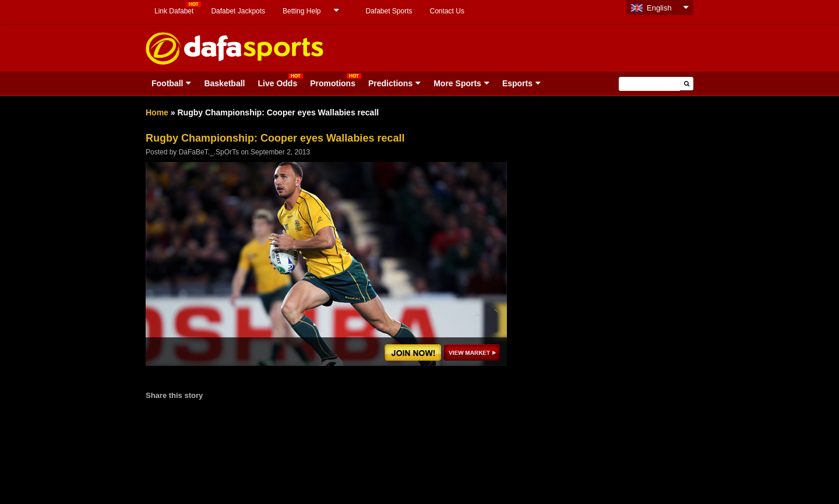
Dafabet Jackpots (238, 11)
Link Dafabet (174, 11)
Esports (517, 83)
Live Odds (277, 83)
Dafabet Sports (389, 11)
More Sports (457, 83)
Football (167, 83)
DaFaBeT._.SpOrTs (209, 152)
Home (157, 112)
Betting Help (302, 11)
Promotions (333, 83)
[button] (687, 84)
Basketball (224, 83)
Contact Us (447, 11)
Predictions (390, 83)
